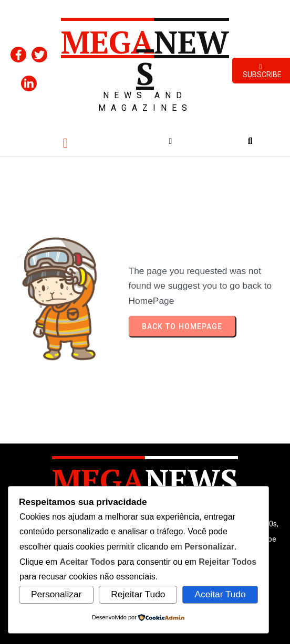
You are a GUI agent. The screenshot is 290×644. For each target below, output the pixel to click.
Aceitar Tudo (220, 594)
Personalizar (56, 594)
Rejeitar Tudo (138, 594)
